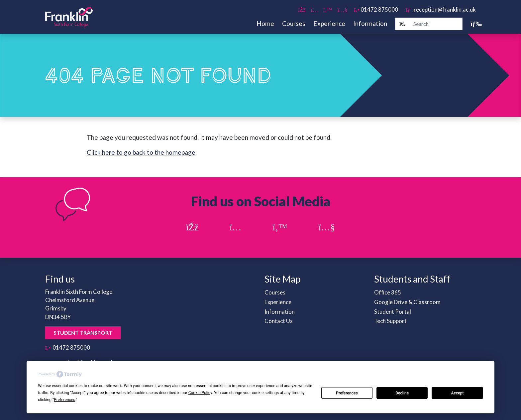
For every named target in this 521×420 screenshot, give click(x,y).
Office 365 (388, 292)
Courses (294, 23)
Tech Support (390, 321)
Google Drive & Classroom (407, 302)
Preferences (347, 393)
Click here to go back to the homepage (141, 152)
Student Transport (83, 333)
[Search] (402, 24)
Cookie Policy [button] (200, 393)
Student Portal (393, 312)
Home (265, 23)
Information (370, 23)
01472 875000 (376, 9)
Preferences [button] (64, 400)
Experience (329, 23)
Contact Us (279, 321)
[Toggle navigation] (473, 24)
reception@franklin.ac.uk (441, 9)
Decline (402, 393)
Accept (458, 393)
